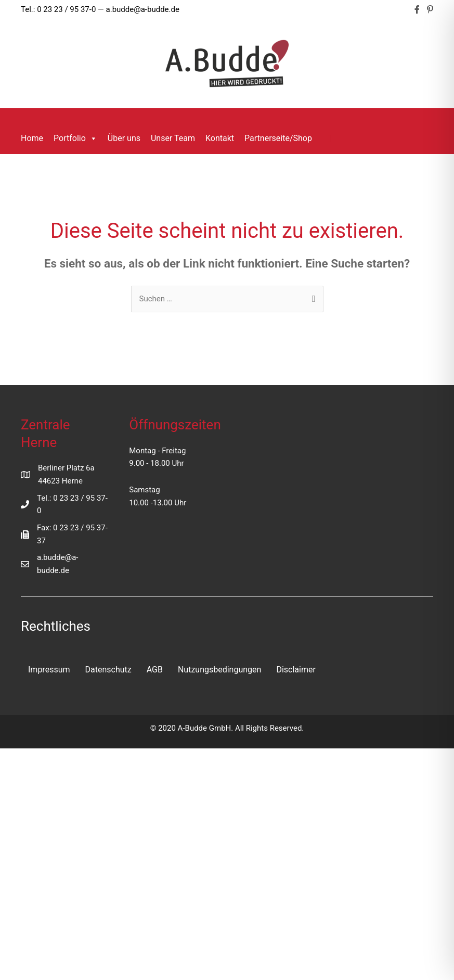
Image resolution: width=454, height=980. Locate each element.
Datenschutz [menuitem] (108, 670)
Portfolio (75, 138)
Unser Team (173, 138)
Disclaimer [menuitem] (296, 670)
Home (32, 138)
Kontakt (220, 138)
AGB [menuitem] (155, 670)
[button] (329, 138)
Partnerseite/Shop (278, 138)
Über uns (124, 138)
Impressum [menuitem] (49, 670)
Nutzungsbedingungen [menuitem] (219, 670)
